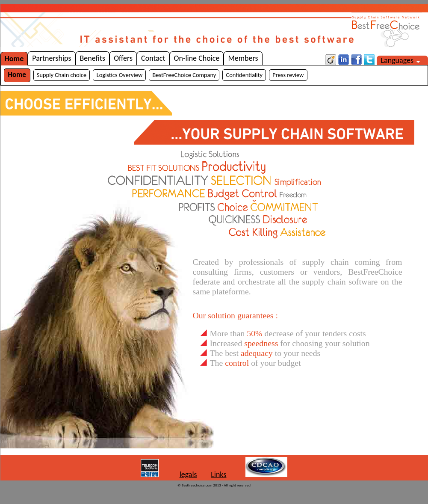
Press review (288, 75)
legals (188, 474)
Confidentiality (244, 75)
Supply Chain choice (62, 75)
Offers (123, 58)
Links (218, 474)
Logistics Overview (120, 75)
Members (243, 58)
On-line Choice (197, 58)
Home (14, 59)
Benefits (93, 58)
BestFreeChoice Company (184, 75)
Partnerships (52, 58)
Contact (153, 58)
